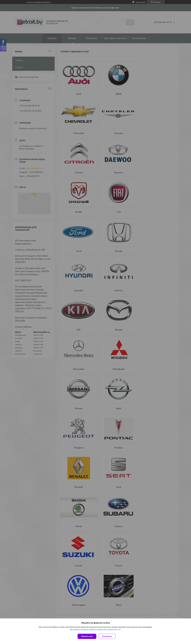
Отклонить (108, 636)
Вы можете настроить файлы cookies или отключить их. (95, 630)
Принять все (87, 636)
